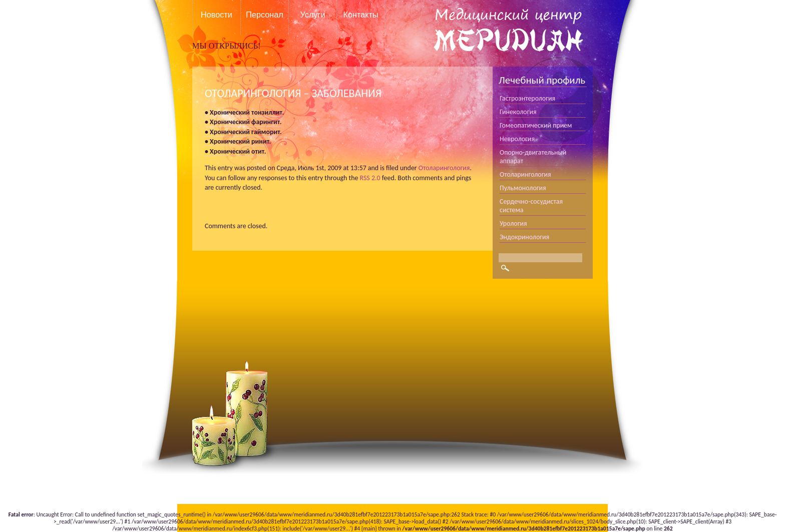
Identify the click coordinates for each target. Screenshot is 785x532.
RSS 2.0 (370, 178)
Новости (217, 15)
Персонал (265, 15)
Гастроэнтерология (527, 98)
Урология (513, 223)
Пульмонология (523, 188)
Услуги (313, 15)
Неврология (517, 139)
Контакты (360, 15)
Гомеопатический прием (536, 125)
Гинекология (518, 112)
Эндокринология (524, 237)
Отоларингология (444, 168)
